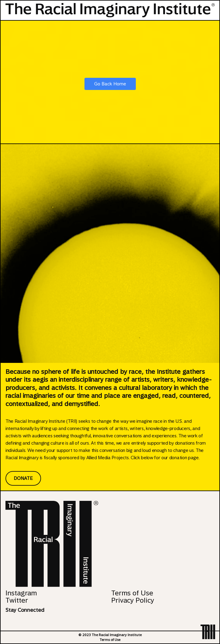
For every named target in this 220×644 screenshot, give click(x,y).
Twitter (17, 600)
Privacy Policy (133, 600)
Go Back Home (110, 84)
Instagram (21, 593)
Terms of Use (132, 593)
